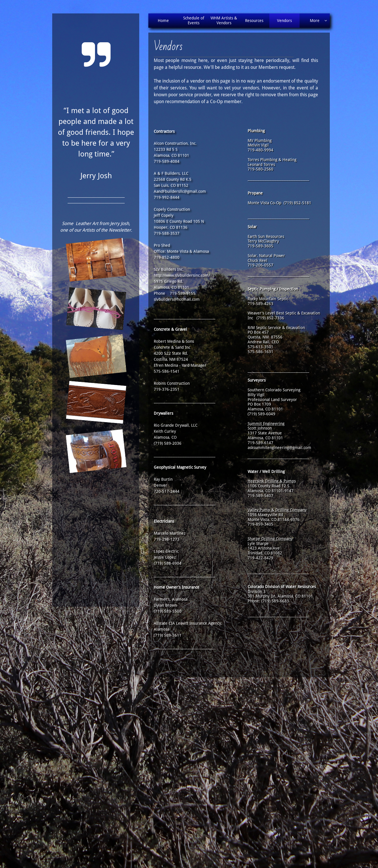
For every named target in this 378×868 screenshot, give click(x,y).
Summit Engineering (266, 424)
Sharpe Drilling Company (270, 539)
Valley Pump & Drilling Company (277, 510)
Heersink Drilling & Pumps (272, 481)
